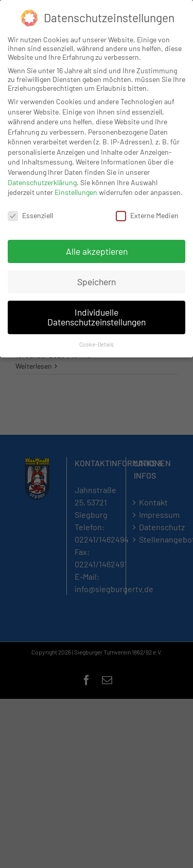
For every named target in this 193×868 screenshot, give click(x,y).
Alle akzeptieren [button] (97, 250)
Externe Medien (147, 214)
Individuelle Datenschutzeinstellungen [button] (97, 316)
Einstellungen (76, 192)
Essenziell (30, 214)
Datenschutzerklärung (42, 181)
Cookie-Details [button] (97, 343)
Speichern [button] (97, 281)
